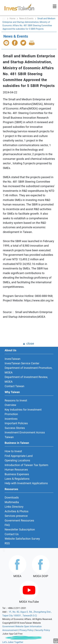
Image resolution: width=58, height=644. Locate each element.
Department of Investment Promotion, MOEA (28, 370)
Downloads (12, 497)
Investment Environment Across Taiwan (25, 435)
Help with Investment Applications (26, 483)
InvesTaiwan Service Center (22, 363)
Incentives (11, 419)
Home (13, 18)
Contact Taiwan (14, 386)
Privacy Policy (27, 630)
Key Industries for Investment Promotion (23, 412)
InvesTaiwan (13, 359)
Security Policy (43, 630)
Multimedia (12, 502)
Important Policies (16, 423)
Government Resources (19, 520)
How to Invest (13, 451)
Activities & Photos (17, 511)
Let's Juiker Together (13, 642)
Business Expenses (17, 474)
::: (4, 550)
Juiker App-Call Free (12, 634)
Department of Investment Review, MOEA (26, 379)
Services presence (16, 516)
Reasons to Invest (16, 400)
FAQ (7, 525)
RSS (7, 543)
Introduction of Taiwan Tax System (26, 465)
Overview (10, 405)
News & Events (26, 18)
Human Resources (16, 470)
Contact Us (12, 534)
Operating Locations (17, 460)
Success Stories (15, 428)
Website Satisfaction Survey (22, 539)
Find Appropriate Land (19, 456)
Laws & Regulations (17, 479)
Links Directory (14, 507)
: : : (4, 18)
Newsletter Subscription (20, 529)
